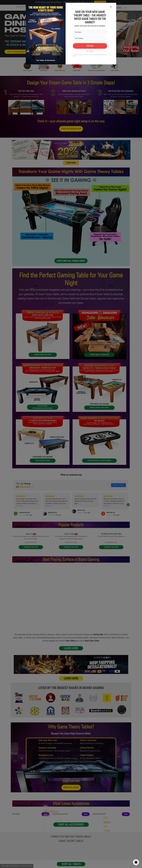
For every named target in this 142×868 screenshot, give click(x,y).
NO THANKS (90, 49)
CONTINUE (90, 44)
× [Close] (111, 5)
